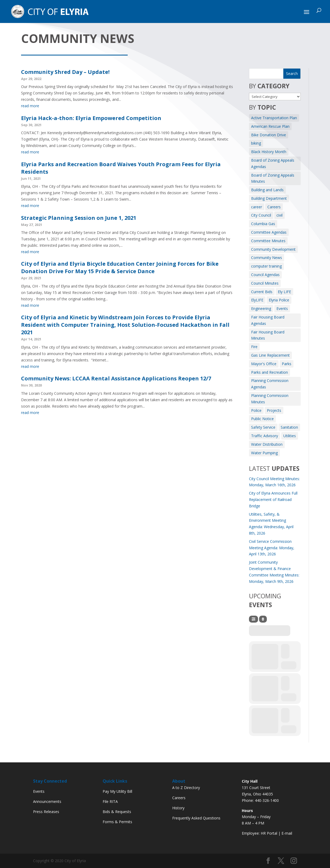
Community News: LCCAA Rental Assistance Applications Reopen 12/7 (116, 378)
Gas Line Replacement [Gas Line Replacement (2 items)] (270, 355)
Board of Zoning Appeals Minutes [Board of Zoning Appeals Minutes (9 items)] (273, 178)
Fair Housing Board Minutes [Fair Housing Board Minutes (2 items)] (268, 335)
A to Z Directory (186, 788)
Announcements (47, 801)
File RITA (110, 801)
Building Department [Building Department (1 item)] (269, 198)
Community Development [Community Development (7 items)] (273, 249)
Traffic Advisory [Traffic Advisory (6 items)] (265, 436)
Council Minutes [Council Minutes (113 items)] (265, 283)
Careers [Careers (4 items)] (274, 207)
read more (30, 106)
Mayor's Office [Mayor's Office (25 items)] (264, 364)
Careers (179, 798)
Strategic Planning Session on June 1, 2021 (79, 218)
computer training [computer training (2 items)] (266, 266)
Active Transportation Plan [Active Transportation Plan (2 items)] (274, 118)
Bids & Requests (117, 812)
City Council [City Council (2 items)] (261, 215)
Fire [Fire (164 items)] (254, 347)
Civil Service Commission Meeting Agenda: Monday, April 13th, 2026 (272, 548)
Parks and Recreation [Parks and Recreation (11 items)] (269, 372)
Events (39, 791)
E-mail (287, 833)
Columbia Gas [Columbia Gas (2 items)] (263, 224)
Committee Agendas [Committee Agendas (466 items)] (269, 232)
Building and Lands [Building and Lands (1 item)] (267, 190)
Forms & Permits (117, 822)
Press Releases (46, 812)
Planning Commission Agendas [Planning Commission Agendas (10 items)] (270, 384)
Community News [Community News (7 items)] (267, 258)
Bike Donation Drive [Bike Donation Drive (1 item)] (269, 135)
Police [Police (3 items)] (256, 410)
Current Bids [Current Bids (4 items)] (262, 292)
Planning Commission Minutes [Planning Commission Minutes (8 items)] (270, 399)
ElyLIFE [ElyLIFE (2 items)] (257, 300)
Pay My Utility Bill (117, 791)
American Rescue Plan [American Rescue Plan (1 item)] (270, 126)
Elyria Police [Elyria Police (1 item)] (279, 300)
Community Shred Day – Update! (65, 72)
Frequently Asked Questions (196, 818)
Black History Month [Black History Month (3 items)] (269, 152)
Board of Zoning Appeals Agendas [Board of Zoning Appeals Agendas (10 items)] (273, 163)
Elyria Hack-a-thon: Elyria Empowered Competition (91, 118)
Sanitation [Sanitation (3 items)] (289, 427)
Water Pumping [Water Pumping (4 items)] (264, 453)
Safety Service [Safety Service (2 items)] (263, 427)
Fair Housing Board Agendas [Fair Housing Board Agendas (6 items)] (268, 320)
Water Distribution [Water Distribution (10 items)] (267, 444)
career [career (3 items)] (257, 207)
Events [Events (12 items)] (282, 308)
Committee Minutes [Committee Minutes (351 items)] (268, 241)
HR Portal (269, 833)
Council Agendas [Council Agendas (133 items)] (265, 275)
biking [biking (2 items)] (256, 143)
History (178, 808)
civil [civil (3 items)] (279, 215)
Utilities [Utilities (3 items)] (290, 436)
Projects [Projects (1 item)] (274, 410)
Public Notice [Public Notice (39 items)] (262, 419)
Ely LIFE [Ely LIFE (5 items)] (284, 292)
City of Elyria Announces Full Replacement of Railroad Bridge (273, 499)
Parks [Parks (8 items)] (287, 364)
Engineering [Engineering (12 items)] (261, 308)
